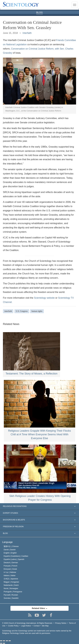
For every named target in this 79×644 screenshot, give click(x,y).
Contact (36, 626)
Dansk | (10, 550)
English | (10, 553)
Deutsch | (11, 563)
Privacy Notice (61, 623)
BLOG (39, 13)
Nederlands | (11, 585)
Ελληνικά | (10, 569)
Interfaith (27, 33)
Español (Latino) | (14, 559)
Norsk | (11, 588)
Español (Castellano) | (16, 556)
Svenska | (11, 598)
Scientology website (44, 298)
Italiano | (10, 576)
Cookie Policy (13, 626)
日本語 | (11, 579)
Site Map (45, 626)
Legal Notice (26, 626)
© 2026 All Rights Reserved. (27, 623)
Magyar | (11, 582)
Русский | (11, 595)
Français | (10, 566)
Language (7, 542)
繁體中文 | (11, 546)
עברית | (10, 572)
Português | (13, 592)
